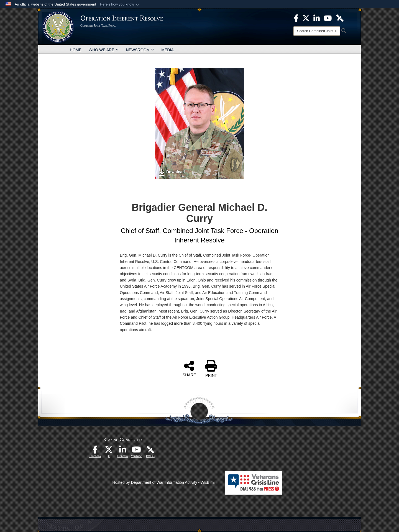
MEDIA (167, 50)
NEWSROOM (140, 50)
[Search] (317, 31)
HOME (76, 50)
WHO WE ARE (104, 50)
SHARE (189, 369)
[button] (120, 4)
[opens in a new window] (95, 451)
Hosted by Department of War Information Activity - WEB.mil (164, 482)
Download (172, 172)
